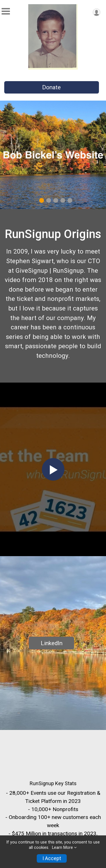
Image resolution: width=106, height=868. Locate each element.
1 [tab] (41, 200)
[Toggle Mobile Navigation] (6, 11)
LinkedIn (52, 643)
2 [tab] (48, 200)
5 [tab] (70, 200)
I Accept (52, 858)
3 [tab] (56, 200)
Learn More (62, 848)
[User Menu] (97, 12)
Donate (51, 87)
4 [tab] (63, 200)
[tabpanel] (53, 155)
